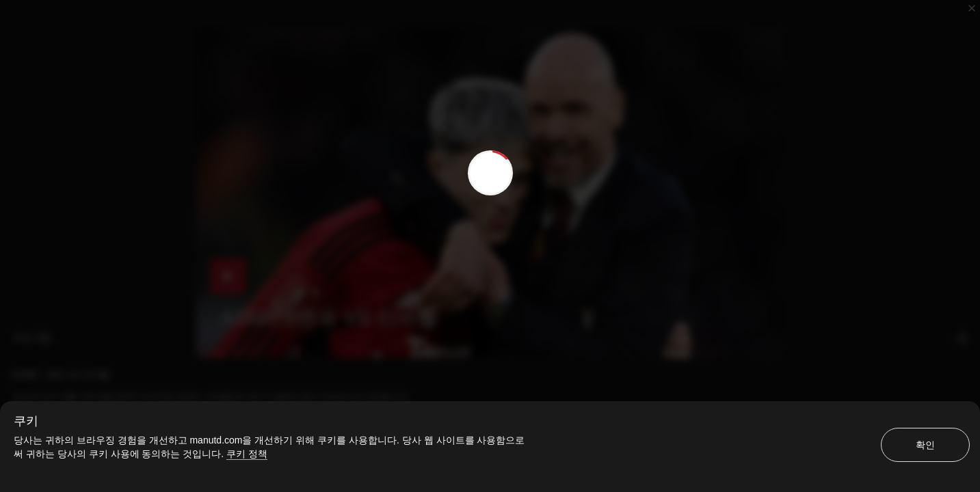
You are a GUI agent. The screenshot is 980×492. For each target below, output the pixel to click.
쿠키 (26, 421)
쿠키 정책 (247, 454)
